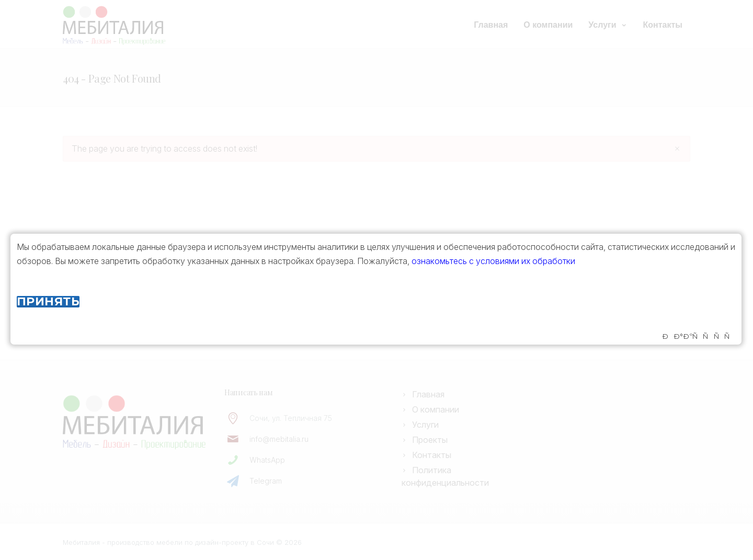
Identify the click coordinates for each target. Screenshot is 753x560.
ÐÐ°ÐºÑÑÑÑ (699, 336)
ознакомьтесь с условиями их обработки (493, 261)
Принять (48, 302)
